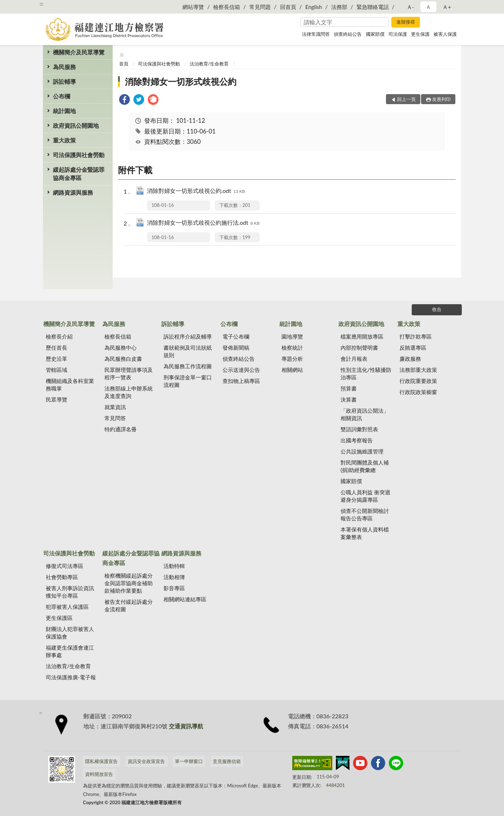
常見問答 (115, 418)
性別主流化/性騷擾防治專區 (366, 373)
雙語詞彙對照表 (359, 429)
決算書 (349, 399)
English (314, 7)
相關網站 (292, 370)
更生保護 (420, 34)
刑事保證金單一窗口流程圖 (188, 381)
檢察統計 (292, 348)
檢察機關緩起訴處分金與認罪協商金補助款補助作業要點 (129, 583)
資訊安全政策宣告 (146, 761)
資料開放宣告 (99, 774)
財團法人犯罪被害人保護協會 (70, 633)
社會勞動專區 (62, 577)
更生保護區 (59, 618)
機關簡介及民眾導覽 (79, 52)
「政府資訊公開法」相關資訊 (365, 414)
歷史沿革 (57, 359)
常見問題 (260, 7)
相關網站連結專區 (185, 599)
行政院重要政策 (418, 381)
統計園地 (64, 111)
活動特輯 (174, 566)
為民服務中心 (121, 348)
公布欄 (62, 96)
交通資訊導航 (186, 726)
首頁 (124, 64)
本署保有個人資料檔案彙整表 (365, 533)
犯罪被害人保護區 (67, 607)
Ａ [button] (428, 7)
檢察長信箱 (227, 7)
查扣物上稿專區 (241, 381)
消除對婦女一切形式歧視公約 (181, 81)
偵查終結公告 (348, 34)
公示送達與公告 (241, 370)
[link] (124, 100)
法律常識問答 (316, 34)
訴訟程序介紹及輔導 (188, 336)
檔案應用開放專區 (362, 336)
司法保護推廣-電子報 (71, 677)
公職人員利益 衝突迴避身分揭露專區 (365, 496)
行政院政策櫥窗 (418, 392)
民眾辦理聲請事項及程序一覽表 (129, 373)
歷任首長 (57, 348)
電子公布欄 (236, 336)
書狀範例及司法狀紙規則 (188, 351)
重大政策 (64, 140)
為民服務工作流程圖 (188, 366)
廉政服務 (410, 359)
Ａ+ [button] (447, 7)
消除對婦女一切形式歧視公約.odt (196, 191)
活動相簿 (174, 577)
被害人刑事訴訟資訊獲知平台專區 (70, 592)
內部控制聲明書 (359, 348)
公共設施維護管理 (362, 451)
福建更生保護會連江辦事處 (70, 651)
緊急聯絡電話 (373, 7)
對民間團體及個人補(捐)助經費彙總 (365, 466)
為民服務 (64, 67)
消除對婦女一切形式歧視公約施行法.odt (203, 223)
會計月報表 (354, 359)
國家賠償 (375, 34)
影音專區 (174, 588)
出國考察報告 (357, 440)
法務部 (339, 7)
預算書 (349, 388)
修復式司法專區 (65, 566)
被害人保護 (445, 34)
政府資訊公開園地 (76, 125)
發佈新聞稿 (236, 348)
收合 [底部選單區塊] (437, 309)
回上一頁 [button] (406, 99)
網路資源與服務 (73, 192)
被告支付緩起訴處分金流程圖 (129, 605)
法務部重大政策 (418, 370)
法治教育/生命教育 (209, 64)
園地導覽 (292, 336)
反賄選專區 (413, 348)
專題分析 (292, 359)
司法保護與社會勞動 (79, 155)
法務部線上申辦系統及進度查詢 (129, 392)
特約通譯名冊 (121, 429)
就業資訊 (115, 407)
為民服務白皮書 (123, 359)
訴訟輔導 (64, 81)
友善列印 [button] (441, 99)
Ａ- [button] (410, 7)
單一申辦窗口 (189, 761)
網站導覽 (193, 7)
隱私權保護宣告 (101, 761)
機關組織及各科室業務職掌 (70, 385)
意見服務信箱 (227, 761)
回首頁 (288, 7)
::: (41, 4)
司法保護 (398, 34)
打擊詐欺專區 (416, 336)
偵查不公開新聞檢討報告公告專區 (365, 514)
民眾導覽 (57, 399)
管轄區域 (57, 370)
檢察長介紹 (59, 336)
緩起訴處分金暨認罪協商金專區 (79, 174)
